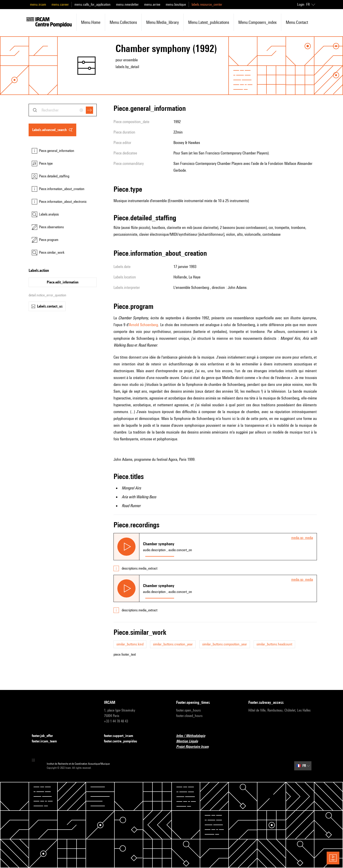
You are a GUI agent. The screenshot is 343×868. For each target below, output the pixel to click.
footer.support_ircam (121, 736)
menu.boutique (176, 4)
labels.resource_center (207, 4)
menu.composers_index (257, 22)
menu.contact (297, 22)
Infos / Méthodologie (193, 736)
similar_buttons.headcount (274, 644)
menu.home (91, 22)
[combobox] (63, 110)
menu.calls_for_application (93, 4)
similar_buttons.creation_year (173, 644)
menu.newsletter (127, 4)
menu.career (60, 4)
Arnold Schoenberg (143, 325)
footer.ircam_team (47, 741)
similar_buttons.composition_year (225, 644)
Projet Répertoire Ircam (195, 747)
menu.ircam (38, 4)
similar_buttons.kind (130, 644)
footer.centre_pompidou (123, 741)
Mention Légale (190, 741)
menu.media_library (163, 22)
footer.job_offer (45, 736)
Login (301, 4)
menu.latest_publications (209, 22)
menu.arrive (152, 4)
